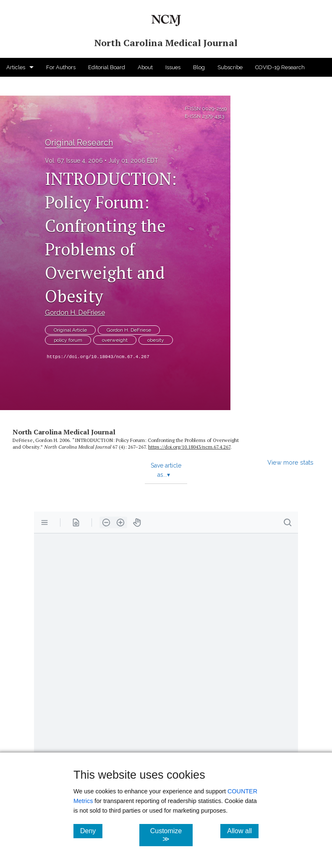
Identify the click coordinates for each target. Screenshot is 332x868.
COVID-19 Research (280, 67)
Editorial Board (107, 67)
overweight (115, 340)
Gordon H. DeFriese (75, 313)
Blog (199, 67)
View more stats (290, 462)
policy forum (68, 340)
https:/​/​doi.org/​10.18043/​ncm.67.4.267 (189, 447)
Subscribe (230, 67)
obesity (156, 340)
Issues (173, 67)
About (145, 67)
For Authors (61, 67)
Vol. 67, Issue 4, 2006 (74, 161)
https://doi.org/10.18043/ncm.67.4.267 (98, 357)
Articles (16, 67)
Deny (91, 831)
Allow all (243, 831)
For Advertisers (25, 86)
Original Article (70, 330)
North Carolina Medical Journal (64, 432)
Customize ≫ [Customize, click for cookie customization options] (171, 835)
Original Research (79, 143)
